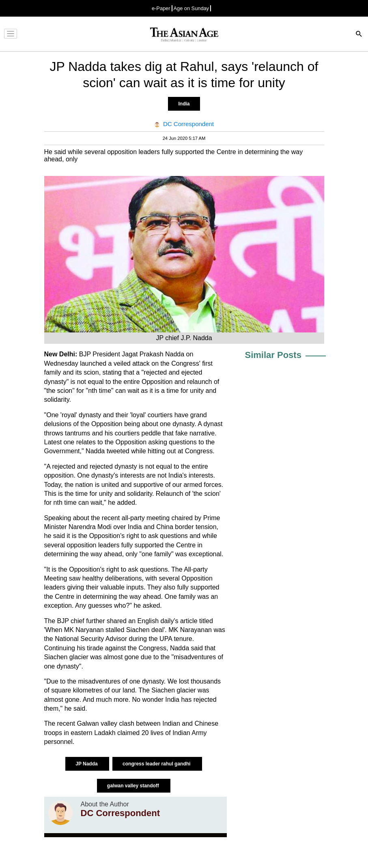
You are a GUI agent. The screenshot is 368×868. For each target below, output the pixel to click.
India (184, 104)
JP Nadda (87, 764)
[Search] (359, 35)
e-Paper (161, 8)
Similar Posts (273, 355)
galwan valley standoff (134, 786)
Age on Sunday (192, 8)
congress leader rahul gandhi (157, 764)
